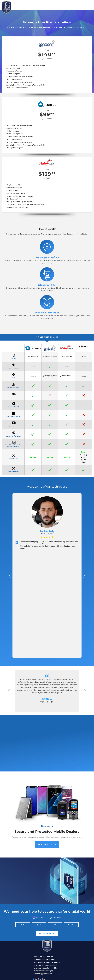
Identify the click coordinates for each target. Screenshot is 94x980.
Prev (10, 576)
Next (84, 576)
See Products (47, 845)
